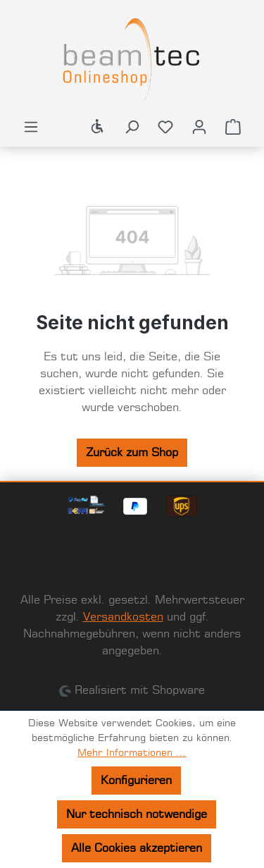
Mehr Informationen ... (132, 753)
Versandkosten (123, 617)
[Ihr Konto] (199, 127)
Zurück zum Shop (132, 453)
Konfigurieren (136, 781)
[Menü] (31, 127)
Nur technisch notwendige (137, 814)
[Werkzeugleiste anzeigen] (98, 127)
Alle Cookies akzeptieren (137, 848)
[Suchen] (132, 127)
